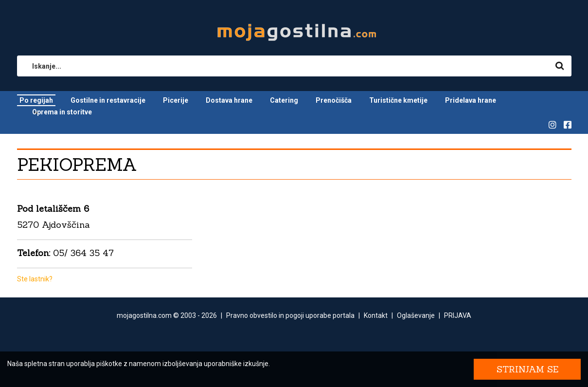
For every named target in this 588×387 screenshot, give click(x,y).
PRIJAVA (458, 315)
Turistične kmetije (398, 100)
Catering (284, 100)
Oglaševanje (416, 315)
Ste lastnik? (35, 279)
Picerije (176, 100)
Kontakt (376, 315)
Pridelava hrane (471, 100)
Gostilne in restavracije (108, 100)
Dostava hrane (229, 100)
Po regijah (36, 100)
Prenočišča (334, 100)
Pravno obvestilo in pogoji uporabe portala (290, 315)
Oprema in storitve (62, 112)
